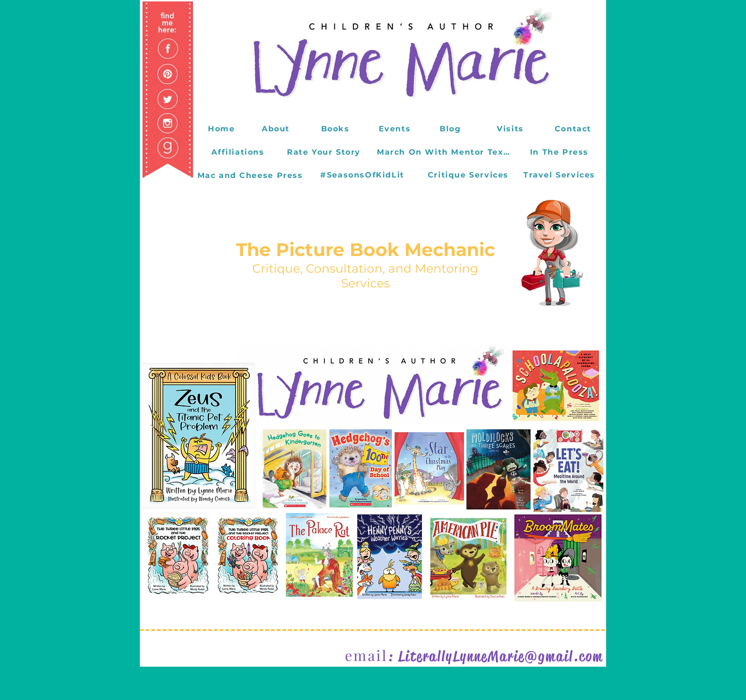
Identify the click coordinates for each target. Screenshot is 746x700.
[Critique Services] (469, 175)
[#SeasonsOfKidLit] (363, 175)
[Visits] (511, 129)
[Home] (222, 129)
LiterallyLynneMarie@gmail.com (501, 656)
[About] (277, 129)
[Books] (336, 129)
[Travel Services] (560, 175)
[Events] (396, 129)
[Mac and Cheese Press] (251, 175)
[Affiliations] (239, 152)
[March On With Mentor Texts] (445, 152)
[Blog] (451, 129)
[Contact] (574, 129)
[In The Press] (560, 152)
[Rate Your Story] (325, 152)
